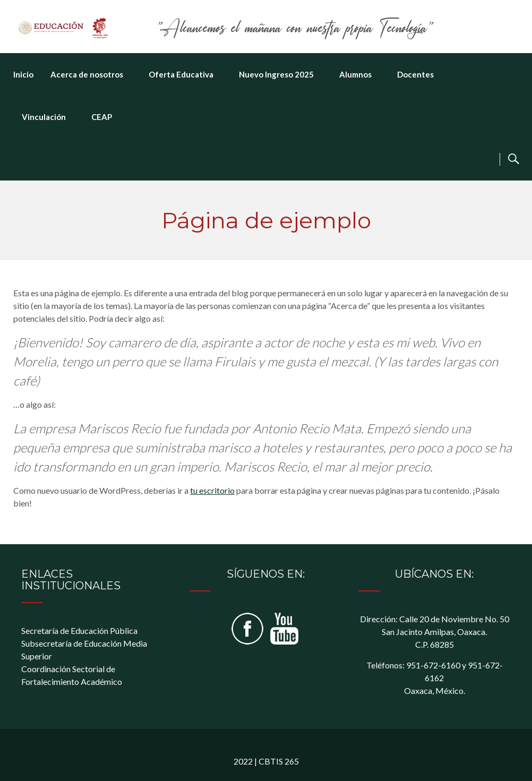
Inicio (23, 74)
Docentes (415, 74)
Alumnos (355, 74)
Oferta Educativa (181, 74)
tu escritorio (212, 490)
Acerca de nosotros (87, 74)
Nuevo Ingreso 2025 (276, 74)
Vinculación (44, 117)
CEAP (102, 117)
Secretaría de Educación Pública (79, 630)
